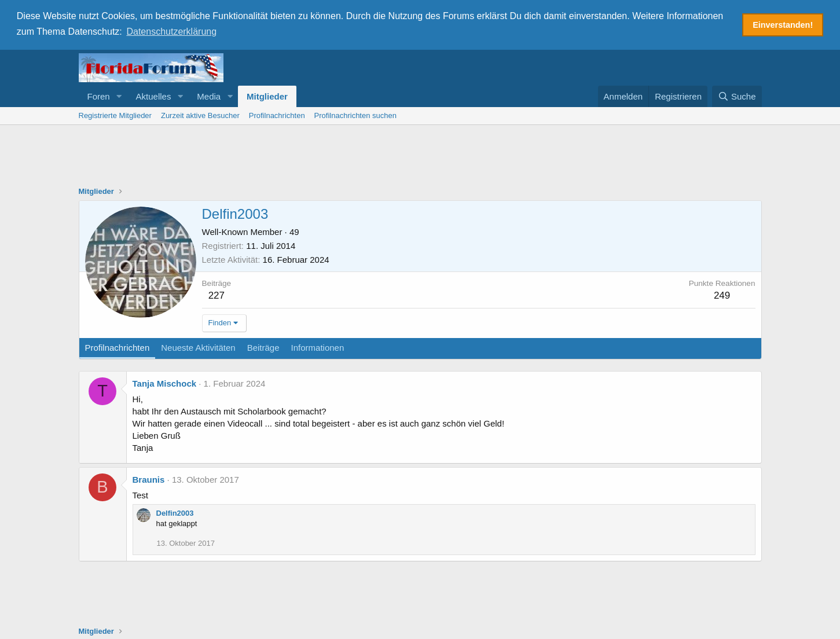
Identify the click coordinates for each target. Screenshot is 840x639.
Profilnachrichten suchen (355, 114)
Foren (99, 95)
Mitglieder (267, 95)
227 (217, 294)
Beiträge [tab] (263, 346)
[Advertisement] (420, 156)
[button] (119, 95)
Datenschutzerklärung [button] (171, 32)
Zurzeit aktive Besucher (200, 114)
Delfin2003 (175, 512)
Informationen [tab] (318, 346)
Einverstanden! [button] (783, 25)
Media (209, 95)
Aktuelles (154, 95)
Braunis (149, 478)
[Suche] (737, 95)
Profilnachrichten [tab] (118, 346)
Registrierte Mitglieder (115, 114)
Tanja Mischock (165, 382)
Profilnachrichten (277, 114)
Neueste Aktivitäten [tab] (198, 346)
